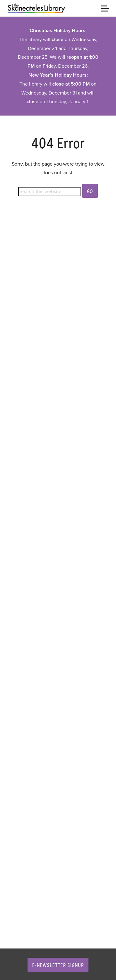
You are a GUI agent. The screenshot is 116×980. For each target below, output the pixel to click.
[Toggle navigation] (105, 8)
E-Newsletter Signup (58, 965)
